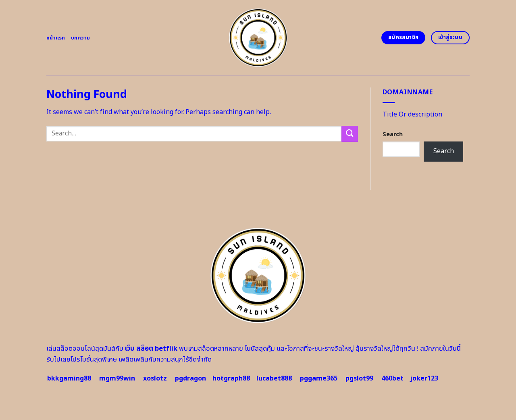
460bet (392, 378)
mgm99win (117, 378)
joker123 (424, 378)
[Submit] (350, 134)
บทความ (81, 38)
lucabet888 (274, 378)
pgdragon (190, 378)
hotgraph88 (231, 378)
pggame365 (319, 378)
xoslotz (155, 378)
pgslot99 (359, 378)
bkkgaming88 (69, 378)
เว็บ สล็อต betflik (151, 349)
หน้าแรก (56, 38)
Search (393, 134)
